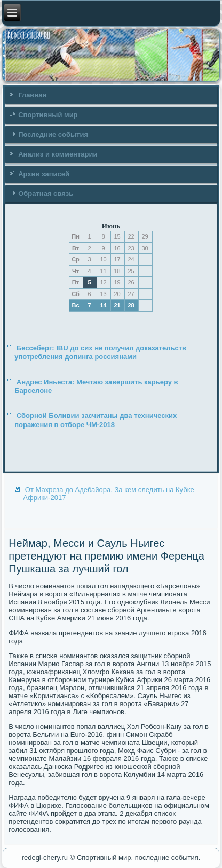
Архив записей (44, 174)
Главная (32, 95)
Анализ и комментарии (58, 154)
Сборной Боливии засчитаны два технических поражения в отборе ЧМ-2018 (96, 420)
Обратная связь (46, 194)
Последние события (53, 134)
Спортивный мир (48, 115)
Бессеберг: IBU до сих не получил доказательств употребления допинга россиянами (100, 352)
